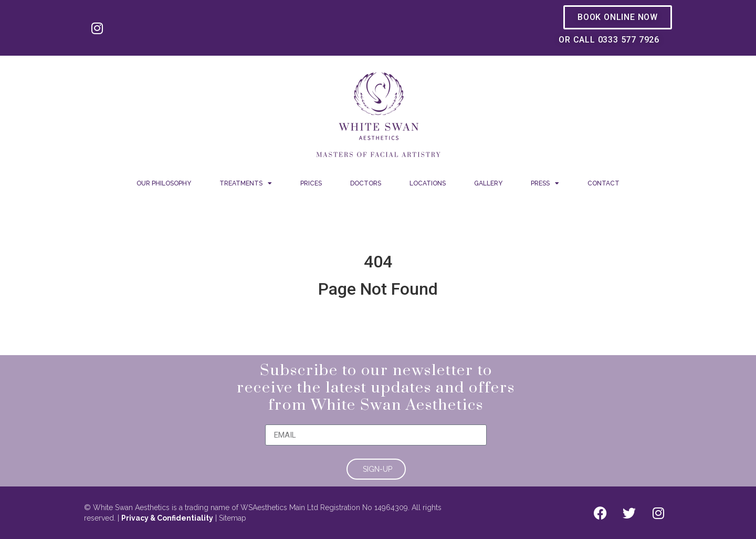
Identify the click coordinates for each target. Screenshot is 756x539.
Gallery (488, 183)
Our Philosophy (164, 183)
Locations (428, 183)
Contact (603, 183)
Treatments (246, 183)
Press (545, 183)
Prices (311, 183)
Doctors (366, 183)
